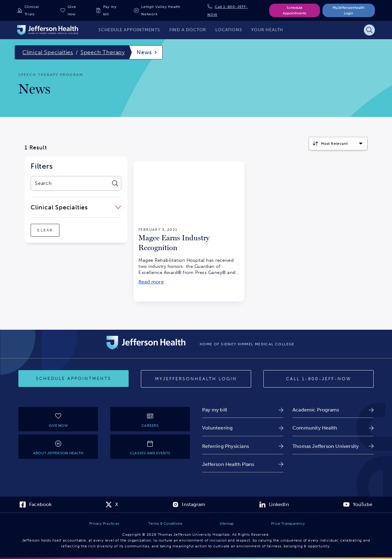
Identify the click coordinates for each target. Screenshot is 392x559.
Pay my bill (110, 10)
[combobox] (70, 183)
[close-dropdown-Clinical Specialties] (76, 207)
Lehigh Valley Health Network (161, 10)
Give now (72, 10)
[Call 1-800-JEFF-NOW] (318, 379)
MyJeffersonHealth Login (349, 10)
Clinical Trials (32, 10)
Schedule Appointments (294, 10)
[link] (243, 410)
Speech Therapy (103, 52)
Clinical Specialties (48, 52)
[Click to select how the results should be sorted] (338, 144)
